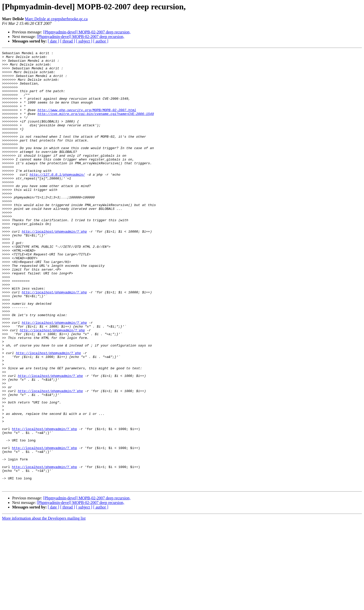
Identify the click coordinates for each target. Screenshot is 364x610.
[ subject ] (84, 41)
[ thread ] (68, 41)
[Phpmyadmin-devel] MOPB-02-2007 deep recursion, (87, 32)
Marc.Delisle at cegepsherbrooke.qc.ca (56, 19)
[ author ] (101, 41)
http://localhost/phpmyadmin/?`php (54, 268)
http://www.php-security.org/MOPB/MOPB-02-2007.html (87, 122)
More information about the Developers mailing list (44, 606)
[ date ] (53, 41)
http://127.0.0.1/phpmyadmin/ (57, 199)
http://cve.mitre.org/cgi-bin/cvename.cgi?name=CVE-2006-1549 (96, 127)
